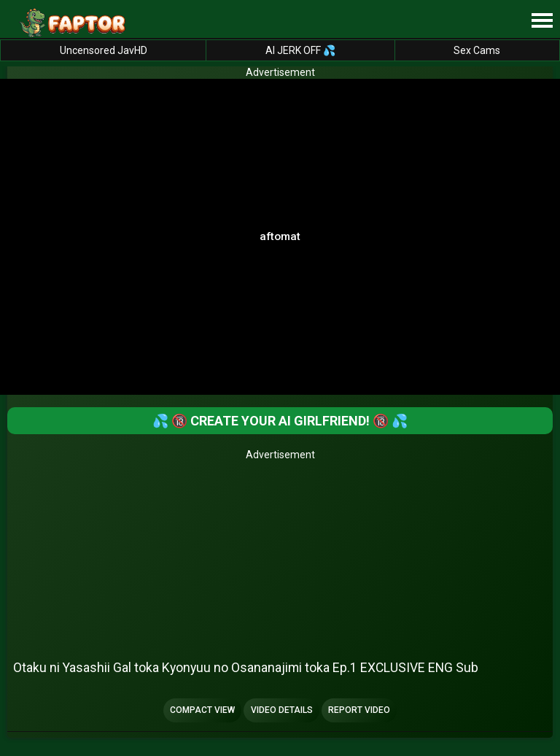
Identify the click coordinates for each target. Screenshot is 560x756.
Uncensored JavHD (104, 50)
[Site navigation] (542, 21)
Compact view (202, 710)
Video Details (282, 710)
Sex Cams (477, 50)
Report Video (359, 710)
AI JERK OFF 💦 (300, 50)
